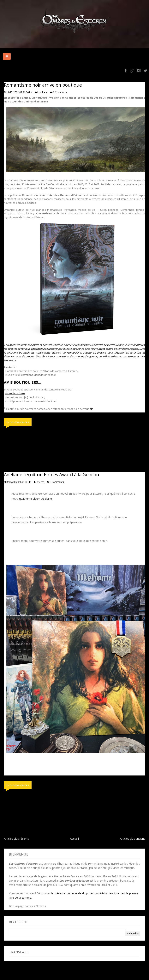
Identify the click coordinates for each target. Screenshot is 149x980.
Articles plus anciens (133, 839)
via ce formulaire (15, 393)
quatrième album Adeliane (36, 499)
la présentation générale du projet (72, 893)
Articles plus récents (16, 839)
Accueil (74, 839)
